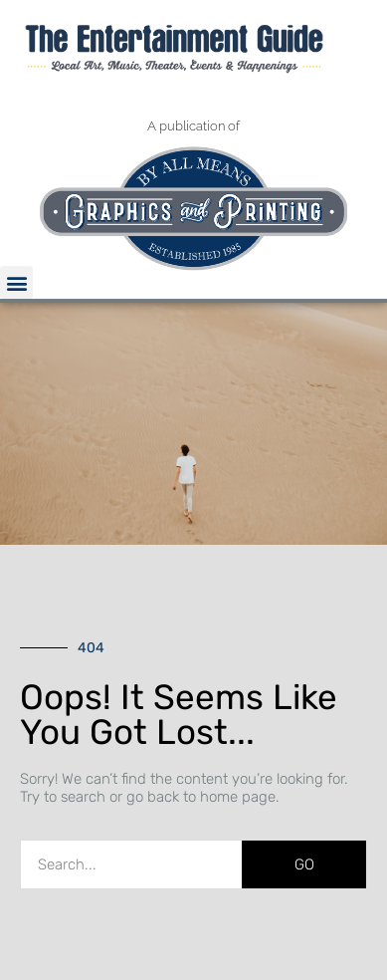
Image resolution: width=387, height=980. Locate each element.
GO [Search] (304, 864)
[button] (16, 282)
